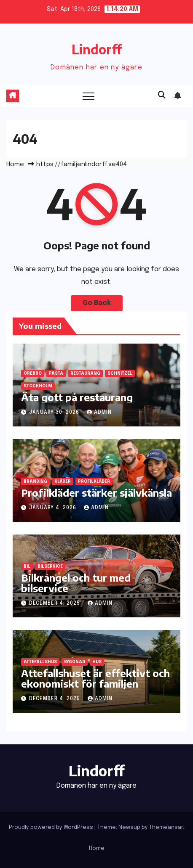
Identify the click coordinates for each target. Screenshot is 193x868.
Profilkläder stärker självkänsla (96, 492)
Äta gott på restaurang (77, 397)
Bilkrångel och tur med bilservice (76, 583)
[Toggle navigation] (88, 96)
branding (35, 482)
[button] (162, 95)
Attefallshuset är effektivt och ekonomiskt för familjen (95, 678)
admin (99, 413)
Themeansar (166, 827)
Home (15, 164)
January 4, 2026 (54, 508)
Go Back (97, 303)
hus (97, 662)
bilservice (50, 566)
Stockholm (38, 386)
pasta (56, 373)
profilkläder (94, 482)
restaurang (85, 373)
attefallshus (40, 662)
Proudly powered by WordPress (52, 827)
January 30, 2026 (55, 413)
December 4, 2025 (55, 603)
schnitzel (120, 373)
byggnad (75, 662)
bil (27, 566)
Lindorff (97, 49)
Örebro (33, 373)
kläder (63, 482)
